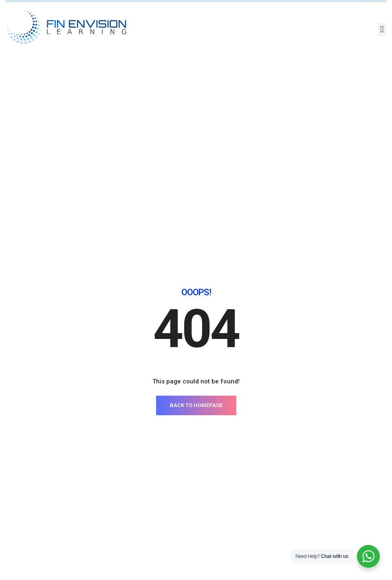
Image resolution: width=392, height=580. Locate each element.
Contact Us (261, 439)
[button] (382, 30)
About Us (259, 427)
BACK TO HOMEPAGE (196, 262)
